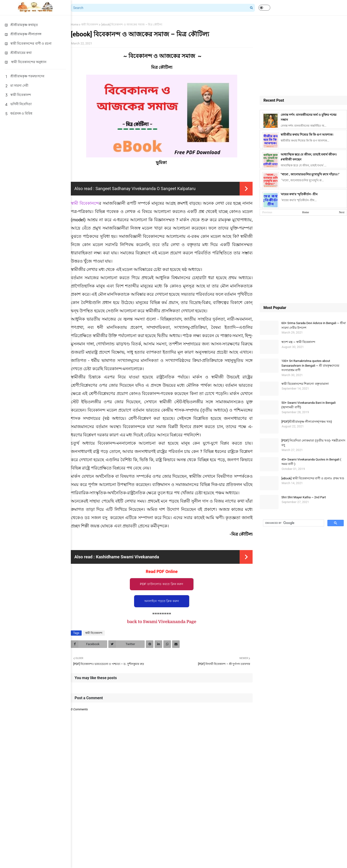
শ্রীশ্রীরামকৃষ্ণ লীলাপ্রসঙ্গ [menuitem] (23, 34)
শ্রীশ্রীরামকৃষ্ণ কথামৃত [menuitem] (21, 25)
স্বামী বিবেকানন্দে (85, 203)
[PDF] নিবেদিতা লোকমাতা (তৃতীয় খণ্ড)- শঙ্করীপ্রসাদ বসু (313, 443)
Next (342, 212)
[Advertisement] (303, 56)
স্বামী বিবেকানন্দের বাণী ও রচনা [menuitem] (28, 43)
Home (75, 25)
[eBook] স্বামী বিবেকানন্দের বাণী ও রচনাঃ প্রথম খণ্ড (313, 478)
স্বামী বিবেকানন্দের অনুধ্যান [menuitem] (25, 62)
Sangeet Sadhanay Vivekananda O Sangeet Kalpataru (145, 189)
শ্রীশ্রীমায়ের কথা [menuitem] (18, 53)
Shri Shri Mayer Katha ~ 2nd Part (304, 497)
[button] (264, 8)
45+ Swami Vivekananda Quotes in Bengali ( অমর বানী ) (311, 462)
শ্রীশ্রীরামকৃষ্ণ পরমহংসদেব (25, 76)
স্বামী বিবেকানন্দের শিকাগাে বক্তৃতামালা (305, 384)
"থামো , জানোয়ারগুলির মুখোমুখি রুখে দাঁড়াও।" (310, 174)
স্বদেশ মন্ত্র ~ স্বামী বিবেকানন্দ (298, 342)
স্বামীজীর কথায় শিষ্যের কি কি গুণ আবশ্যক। (307, 135)
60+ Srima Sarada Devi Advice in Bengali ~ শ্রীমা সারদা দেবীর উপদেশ (314, 325)
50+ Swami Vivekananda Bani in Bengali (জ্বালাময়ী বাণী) (309, 405)
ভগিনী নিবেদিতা (18, 104)
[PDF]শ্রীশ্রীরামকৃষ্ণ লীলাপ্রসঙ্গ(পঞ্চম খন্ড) (307, 422)
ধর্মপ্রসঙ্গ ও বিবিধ (19, 113)
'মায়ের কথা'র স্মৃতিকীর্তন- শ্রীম (299, 194)
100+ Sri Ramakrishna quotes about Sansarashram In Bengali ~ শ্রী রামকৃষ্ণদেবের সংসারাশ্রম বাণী (310, 365)
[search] (293, 523)
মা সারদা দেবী (17, 86)
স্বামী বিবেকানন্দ (18, 95)
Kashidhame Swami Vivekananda (127, 557)
